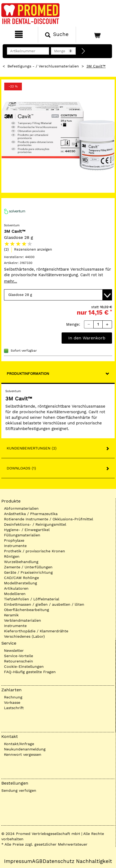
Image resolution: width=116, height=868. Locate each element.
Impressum (18, 861)
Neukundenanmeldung (25, 749)
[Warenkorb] (95, 35)
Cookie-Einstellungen (24, 666)
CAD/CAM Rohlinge (21, 578)
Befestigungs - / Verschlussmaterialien (43, 66)
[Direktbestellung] (83, 51)
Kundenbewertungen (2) (32, 448)
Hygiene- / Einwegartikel (27, 530)
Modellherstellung (21, 583)
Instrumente (15, 546)
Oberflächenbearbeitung (27, 610)
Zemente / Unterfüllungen (28, 567)
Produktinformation (28, 373)
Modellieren (15, 594)
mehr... (11, 281)
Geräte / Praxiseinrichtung (28, 572)
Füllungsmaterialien (22, 535)
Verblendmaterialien (23, 620)
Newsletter (14, 650)
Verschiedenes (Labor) (24, 636)
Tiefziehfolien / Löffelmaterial (32, 599)
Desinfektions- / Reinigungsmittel (35, 524)
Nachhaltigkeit (94, 861)
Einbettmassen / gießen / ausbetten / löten (44, 604)
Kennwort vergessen (23, 754)
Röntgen (12, 556)
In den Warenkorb (87, 338)
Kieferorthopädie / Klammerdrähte (36, 631)
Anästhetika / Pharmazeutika (31, 514)
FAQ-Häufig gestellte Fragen (30, 672)
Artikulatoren (16, 588)
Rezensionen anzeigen (33, 249)
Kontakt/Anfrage (19, 744)
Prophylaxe (14, 540)
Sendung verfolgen (19, 790)
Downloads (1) (21, 468)
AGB (37, 861)
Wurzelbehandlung (21, 562)
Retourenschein (19, 661)
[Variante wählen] (58, 295)
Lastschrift (14, 708)
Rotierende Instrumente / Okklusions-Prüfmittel (49, 519)
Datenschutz (59, 861)
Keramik (11, 615)
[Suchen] (57, 35)
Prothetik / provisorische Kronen (35, 551)
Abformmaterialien (21, 508)
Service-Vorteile (19, 656)
